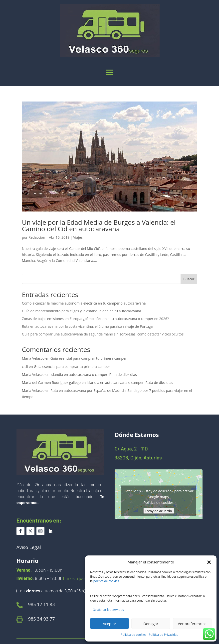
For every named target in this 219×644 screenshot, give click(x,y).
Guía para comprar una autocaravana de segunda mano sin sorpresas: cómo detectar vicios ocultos (103, 334)
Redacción (37, 237)
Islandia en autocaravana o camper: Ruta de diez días (94, 375)
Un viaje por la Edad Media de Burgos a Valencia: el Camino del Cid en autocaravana (99, 225)
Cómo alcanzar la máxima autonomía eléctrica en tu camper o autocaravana (84, 303)
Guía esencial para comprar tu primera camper (89, 358)
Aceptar (110, 624)
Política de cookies (134, 635)
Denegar (151, 624)
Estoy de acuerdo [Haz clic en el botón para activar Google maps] (159, 511)
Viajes (78, 237)
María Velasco (33, 358)
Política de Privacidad (164, 635)
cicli (25, 367)
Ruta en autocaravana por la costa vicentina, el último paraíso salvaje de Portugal (88, 326)
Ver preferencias (192, 624)
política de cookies (106, 581)
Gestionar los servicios (108, 610)
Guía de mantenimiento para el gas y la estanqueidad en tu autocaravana (82, 311)
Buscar (189, 279)
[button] (209, 562)
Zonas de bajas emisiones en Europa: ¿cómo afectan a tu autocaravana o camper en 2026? (95, 319)
